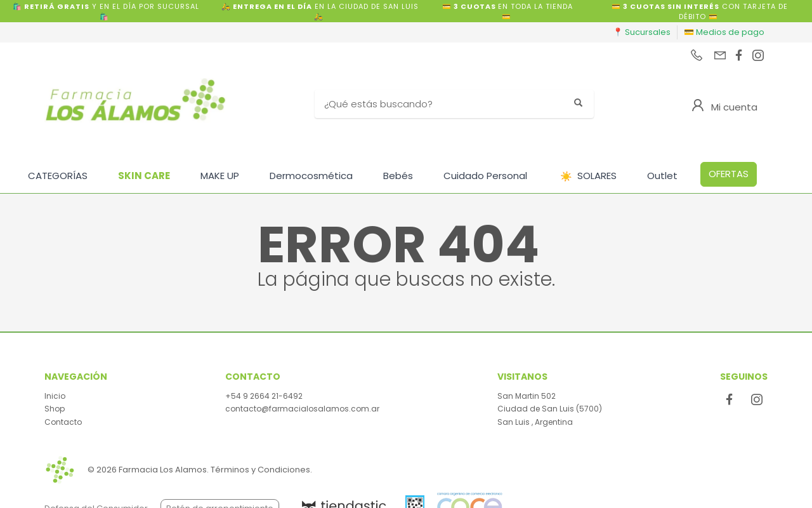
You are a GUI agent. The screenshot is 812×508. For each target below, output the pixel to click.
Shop (55, 409)
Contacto (63, 422)
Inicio (55, 396)
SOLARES (588, 176)
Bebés (398, 176)
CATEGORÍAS (58, 176)
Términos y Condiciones (260, 470)
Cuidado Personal (485, 176)
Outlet (662, 176)
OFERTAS (729, 174)
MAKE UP (220, 176)
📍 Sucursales (642, 32)
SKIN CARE (144, 176)
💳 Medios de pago (724, 32)
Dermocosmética (311, 176)
